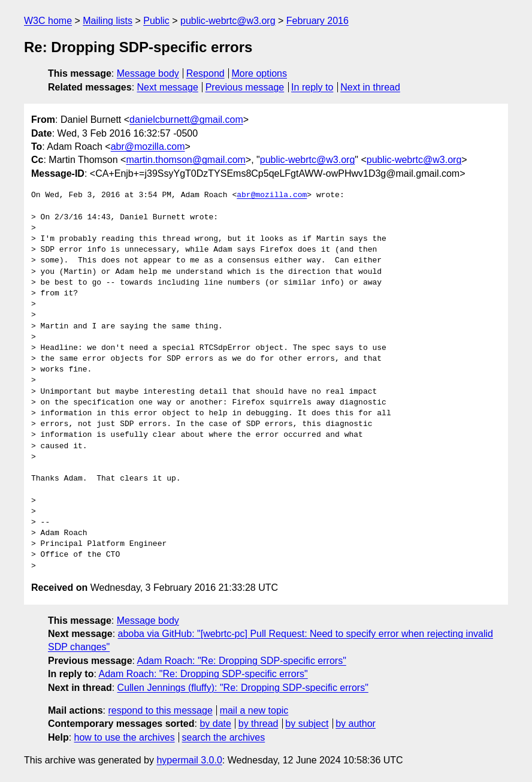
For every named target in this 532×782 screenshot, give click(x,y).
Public (156, 21)
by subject (307, 724)
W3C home (48, 21)
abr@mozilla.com (148, 147)
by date (215, 724)
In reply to (312, 87)
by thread (259, 724)
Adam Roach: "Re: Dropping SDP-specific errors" (242, 661)
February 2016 (318, 21)
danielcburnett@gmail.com (186, 120)
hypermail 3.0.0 (189, 760)
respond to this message (160, 710)
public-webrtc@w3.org (228, 21)
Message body (148, 73)
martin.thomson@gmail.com (185, 160)
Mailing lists (108, 21)
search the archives (224, 737)
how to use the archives (125, 737)
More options (260, 73)
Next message (168, 87)
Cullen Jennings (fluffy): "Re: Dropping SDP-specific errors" (243, 688)
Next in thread (370, 87)
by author (356, 724)
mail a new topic (254, 710)
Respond (205, 73)
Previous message (245, 87)
